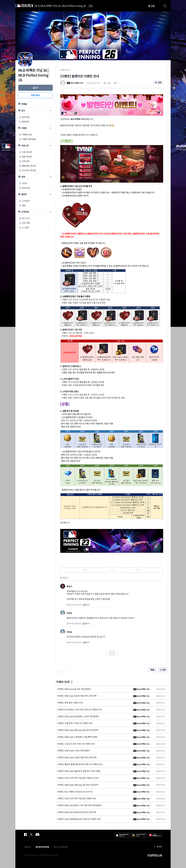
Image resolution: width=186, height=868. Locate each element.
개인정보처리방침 (42, 847)
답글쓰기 (86, 605)
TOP (164, 670)
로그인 (151, 6)
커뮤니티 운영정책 (60, 847)
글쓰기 (36, 88)
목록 (152, 670)
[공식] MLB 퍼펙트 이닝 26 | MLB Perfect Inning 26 (60, 6)
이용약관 (27, 847)
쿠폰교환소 (36, 95)
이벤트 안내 (65, 70)
